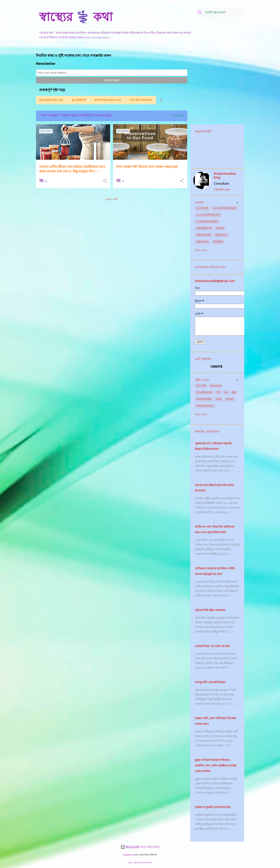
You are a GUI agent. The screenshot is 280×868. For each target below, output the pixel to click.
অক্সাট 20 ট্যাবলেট (204, 228)
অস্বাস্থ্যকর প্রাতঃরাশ (205, 406)
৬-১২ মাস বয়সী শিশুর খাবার (208, 215)
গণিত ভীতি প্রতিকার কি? (141, 100)
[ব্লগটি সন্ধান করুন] (224, 12)
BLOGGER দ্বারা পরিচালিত (140, 847)
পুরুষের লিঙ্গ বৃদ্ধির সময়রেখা (210, 610)
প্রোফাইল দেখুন (222, 190)
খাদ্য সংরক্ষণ (216, 386)
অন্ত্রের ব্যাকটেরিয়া (204, 399)
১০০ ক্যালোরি (202, 208)
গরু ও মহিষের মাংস (204, 392)
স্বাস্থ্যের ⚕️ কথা (76, 17)
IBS (234, 392)
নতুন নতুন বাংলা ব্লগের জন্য (140, 863)
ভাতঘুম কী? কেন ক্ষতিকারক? (210, 682)
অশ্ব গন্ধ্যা (230, 399)
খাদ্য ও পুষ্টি (201, 386)
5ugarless (128, 855)
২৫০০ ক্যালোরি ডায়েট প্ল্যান (224, 208)
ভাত (226, 392)
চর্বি (218, 392)
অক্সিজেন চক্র (221, 235)
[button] (105, 181)
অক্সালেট (220, 228)
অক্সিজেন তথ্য (202, 242)
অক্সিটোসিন (218, 242)
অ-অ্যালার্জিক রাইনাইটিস (207, 222)
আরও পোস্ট (112, 199)
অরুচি (219, 399)
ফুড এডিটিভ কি (79, 100)
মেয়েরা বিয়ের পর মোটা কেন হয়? (213, 646)
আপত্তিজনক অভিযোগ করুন (210, 267)
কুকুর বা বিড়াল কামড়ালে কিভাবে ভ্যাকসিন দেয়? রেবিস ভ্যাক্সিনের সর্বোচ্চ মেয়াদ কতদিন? (216, 766)
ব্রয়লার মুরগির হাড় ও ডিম (51, 100)
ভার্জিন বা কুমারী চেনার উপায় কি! (213, 807)
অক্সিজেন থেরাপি (204, 235)
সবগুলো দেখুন (177, 115)
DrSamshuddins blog (225, 176)
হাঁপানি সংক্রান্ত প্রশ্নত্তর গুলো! (108, 100)
